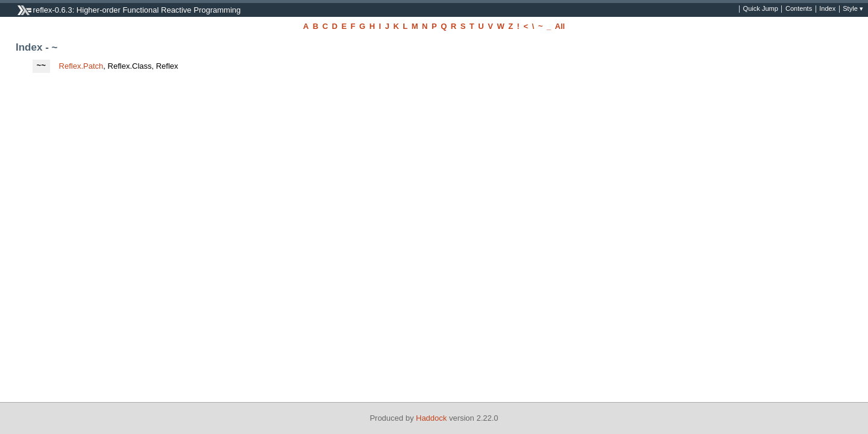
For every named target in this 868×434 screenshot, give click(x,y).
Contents (799, 9)
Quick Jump (761, 9)
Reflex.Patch (81, 66)
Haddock (431, 418)
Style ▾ (853, 9)
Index (827, 9)
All (560, 26)
